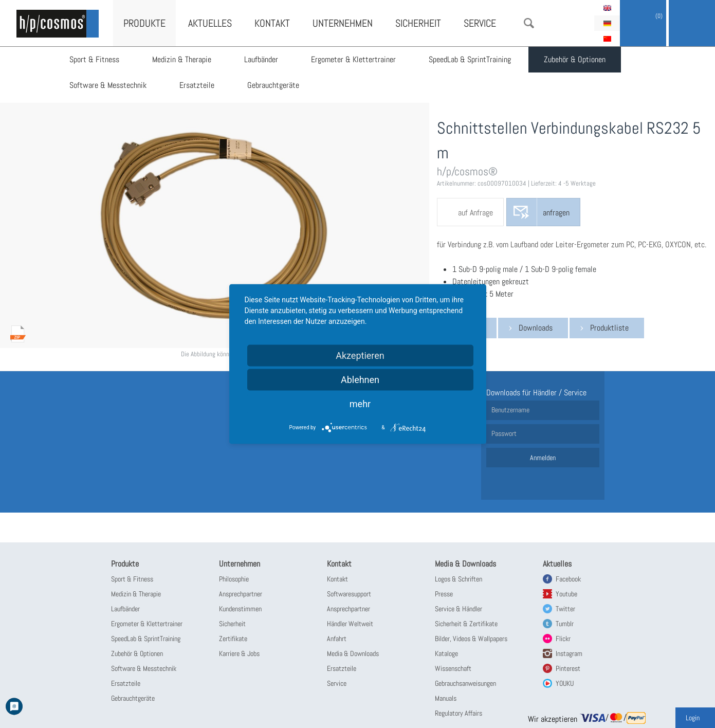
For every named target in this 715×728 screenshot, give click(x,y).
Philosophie (234, 579)
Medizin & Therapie (182, 59)
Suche (529, 23)
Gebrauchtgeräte (273, 85)
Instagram (569, 653)
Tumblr (565, 624)
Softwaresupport (349, 594)
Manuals (446, 698)
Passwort (504, 433)
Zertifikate (233, 639)
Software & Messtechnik (108, 85)
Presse (444, 594)
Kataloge (446, 653)
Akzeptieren (360, 356)
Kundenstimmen (240, 609)
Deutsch (607, 23)
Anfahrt (337, 639)
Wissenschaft (453, 668)
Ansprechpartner (241, 594)
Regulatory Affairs (459, 713)
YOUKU (565, 683)
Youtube (566, 594)
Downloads (536, 328)
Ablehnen (360, 380)
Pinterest (568, 668)
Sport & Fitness (94, 59)
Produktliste (609, 328)
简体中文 (607, 39)
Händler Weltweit (350, 624)
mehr (360, 404)
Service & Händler (459, 609)
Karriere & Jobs (239, 653)
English (607, 8)
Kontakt (272, 23)
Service (480, 23)
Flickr (563, 639)
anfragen (556, 213)
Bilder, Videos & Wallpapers (471, 639)
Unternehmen (343, 23)
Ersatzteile (197, 85)
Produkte (144, 23)
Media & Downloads (353, 653)
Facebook (568, 579)
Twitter (565, 609)
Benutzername (510, 410)
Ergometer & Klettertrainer (353, 59)
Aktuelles (210, 23)
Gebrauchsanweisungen (465, 683)
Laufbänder (261, 59)
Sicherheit (418, 23)
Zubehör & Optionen (575, 59)
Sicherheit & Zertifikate (466, 624)
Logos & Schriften (459, 579)
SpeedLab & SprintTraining (470, 59)
